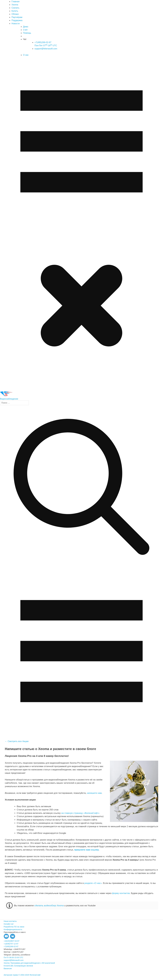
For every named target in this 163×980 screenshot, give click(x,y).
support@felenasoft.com (46, 49)
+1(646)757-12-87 (11, 944)
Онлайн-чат (9, 924)
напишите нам (94, 793)
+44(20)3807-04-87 (12, 941)
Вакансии (8, 968)
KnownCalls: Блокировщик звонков (18, 966)
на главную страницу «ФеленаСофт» (80, 813)
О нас (26, 55)
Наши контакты (10, 921)
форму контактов (121, 893)
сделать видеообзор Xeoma (49, 906)
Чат (25, 39)
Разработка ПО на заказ (14, 927)
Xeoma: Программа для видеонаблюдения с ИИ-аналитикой (29, 963)
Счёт (25, 30)
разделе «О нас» (93, 883)
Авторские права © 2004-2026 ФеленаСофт (22, 975)
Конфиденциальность (13, 929)
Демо (26, 27)
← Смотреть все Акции (17, 741)
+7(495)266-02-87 (11, 946)
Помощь (27, 33)
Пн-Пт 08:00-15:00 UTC (13, 957)
